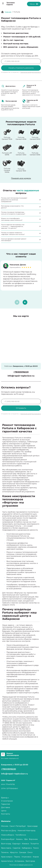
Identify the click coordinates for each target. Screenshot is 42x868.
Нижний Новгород (26, 831)
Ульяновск (26, 857)
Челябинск (21, 835)
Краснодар (32, 826)
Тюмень (5, 852)
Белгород (30, 861)
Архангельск (7, 861)
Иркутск (14, 852)
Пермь (17, 857)
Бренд (5, 798)
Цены (4, 811)
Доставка (5, 807)
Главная (8, 12)
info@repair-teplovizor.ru (21, 376)
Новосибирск (8, 835)
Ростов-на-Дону (9, 831)
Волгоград (6, 844)
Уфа (26, 839)
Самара (23, 852)
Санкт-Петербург (18, 826)
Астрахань (19, 861)
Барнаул (16, 844)
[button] (25, 302)
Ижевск (25, 844)
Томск (36, 848)
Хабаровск (27, 848)
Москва (5, 826)
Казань (19, 839)
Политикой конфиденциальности (31, 72)
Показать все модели (21, 178)
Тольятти (35, 844)
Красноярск (7, 857)
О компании (7, 801)
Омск (30, 852)
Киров (36, 857)
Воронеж (33, 839)
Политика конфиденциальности (21, 865)
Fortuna (17, 12)
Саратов (17, 848)
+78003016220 (21, 372)
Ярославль (6, 848)
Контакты (6, 814)
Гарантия (6, 804)
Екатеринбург (8, 839)
